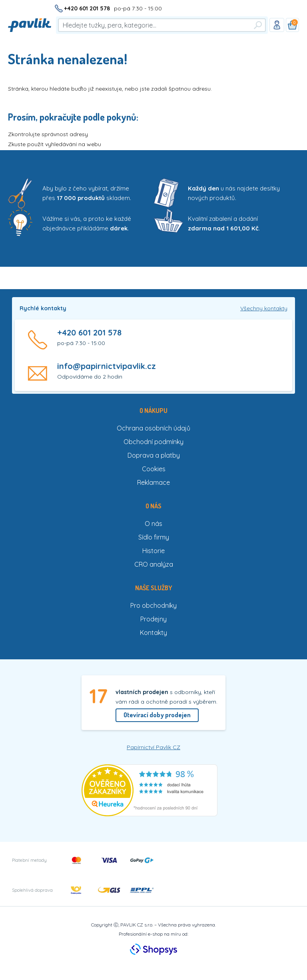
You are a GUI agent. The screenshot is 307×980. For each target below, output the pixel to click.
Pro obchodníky (153, 605)
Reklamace (153, 482)
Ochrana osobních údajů (153, 428)
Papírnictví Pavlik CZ (153, 747)
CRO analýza (154, 564)
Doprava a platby (154, 455)
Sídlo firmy (154, 537)
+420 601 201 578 (87, 8)
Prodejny (153, 619)
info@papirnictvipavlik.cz (107, 366)
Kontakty (153, 633)
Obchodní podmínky (153, 442)
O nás (153, 524)
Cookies (154, 469)
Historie (153, 551)
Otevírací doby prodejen (157, 715)
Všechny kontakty (264, 308)
